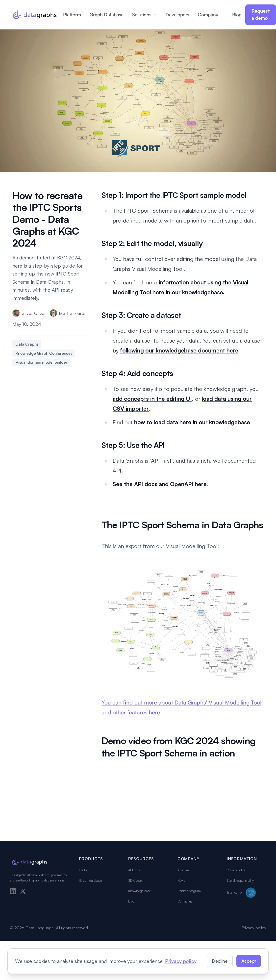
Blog (237, 15)
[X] (23, 891)
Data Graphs (27, 344)
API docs (134, 870)
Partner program (189, 891)
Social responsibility (240, 880)
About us (183, 870)
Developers (177, 15)
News (181, 880)
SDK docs (135, 880)
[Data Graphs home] (35, 15)
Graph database (90, 880)
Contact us (185, 901)
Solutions (145, 15)
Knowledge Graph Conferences (44, 353)
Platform (72, 15)
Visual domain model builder (41, 362)
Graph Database (107, 15)
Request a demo (261, 14)
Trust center (242, 893)
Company (211, 15)
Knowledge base (139, 891)
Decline (220, 961)
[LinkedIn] (13, 891)
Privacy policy (236, 870)
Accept (249, 961)
